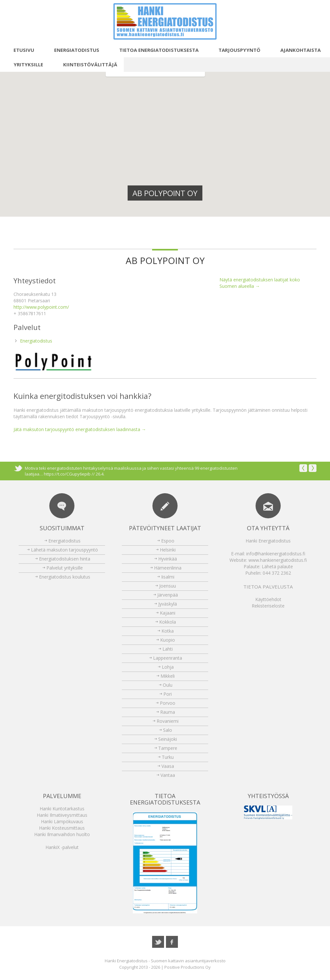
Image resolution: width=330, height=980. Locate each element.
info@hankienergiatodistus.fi (276, 554)
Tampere (168, 748)
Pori (168, 694)
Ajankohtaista (297, 50)
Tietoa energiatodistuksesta (155, 50)
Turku (168, 757)
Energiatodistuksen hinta (65, 559)
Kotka (168, 631)
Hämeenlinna (168, 568)
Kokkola (168, 622)
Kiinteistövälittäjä (87, 64)
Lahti (168, 649)
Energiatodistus (73, 50)
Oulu (168, 685)
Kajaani (168, 613)
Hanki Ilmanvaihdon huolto (62, 834)
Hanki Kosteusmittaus (62, 828)
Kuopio (168, 640)
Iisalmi (168, 577)
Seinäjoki (168, 739)
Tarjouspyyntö (236, 50)
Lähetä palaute (277, 566)
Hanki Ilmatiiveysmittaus (62, 815)
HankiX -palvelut (62, 847)
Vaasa (168, 766)
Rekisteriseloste (268, 606)
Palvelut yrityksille (65, 568)
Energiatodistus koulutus (65, 577)
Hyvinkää (168, 559)
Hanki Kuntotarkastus (62, 809)
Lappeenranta (168, 658)
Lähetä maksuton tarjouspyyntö (64, 550)
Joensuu (168, 586)
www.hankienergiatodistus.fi (278, 560)
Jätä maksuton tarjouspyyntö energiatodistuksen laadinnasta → (80, 429)
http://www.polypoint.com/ (41, 307)
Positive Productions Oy (188, 967)
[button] (137, 168)
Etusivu (20, 50)
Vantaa (168, 775)
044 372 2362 (277, 573)
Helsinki (168, 550)
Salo (168, 730)
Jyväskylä (168, 604)
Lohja (168, 667)
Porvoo (168, 703)
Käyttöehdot (268, 599)
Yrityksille (25, 64)
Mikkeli (168, 676)
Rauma (168, 712)
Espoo (168, 541)
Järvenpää (168, 595)
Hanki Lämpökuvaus (62, 821)
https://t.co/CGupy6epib (67, 474)
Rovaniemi (168, 721)
